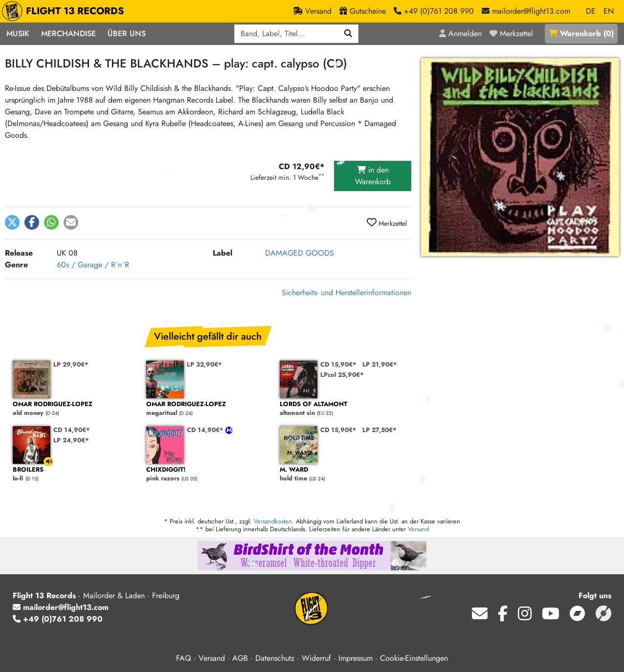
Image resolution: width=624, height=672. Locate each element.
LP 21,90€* (380, 364)
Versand (418, 529)
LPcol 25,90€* (342, 375)
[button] (12, 222)
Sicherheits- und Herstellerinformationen (346, 293)
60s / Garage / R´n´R (93, 265)
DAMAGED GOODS (300, 253)
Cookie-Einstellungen (414, 658)
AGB (240, 658)
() (581, 33)
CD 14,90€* (72, 430)
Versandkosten (273, 521)
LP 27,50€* (379, 430)
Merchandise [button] (68, 33)
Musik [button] (18, 33)
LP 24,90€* (71, 440)
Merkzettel (387, 223)
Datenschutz (275, 658)
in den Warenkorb (373, 176)
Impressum (356, 658)
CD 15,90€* (338, 364)
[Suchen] (348, 34)
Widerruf (316, 658)
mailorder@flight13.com (61, 607)
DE (591, 11)
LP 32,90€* (204, 364)
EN (609, 11)
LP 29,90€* (71, 364)
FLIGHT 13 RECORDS (65, 11)
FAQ (184, 658)
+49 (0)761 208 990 (58, 619)
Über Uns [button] (127, 33)
